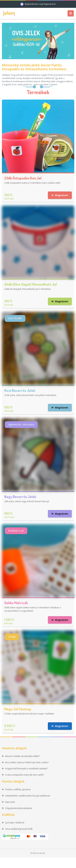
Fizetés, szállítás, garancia (16, 789)
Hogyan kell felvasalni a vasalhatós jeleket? (25, 769)
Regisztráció (50, 4)
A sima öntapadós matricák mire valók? (23, 775)
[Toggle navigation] (71, 13)
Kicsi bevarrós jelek (20, 390)
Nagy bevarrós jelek (20, 496)
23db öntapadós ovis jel (23, 178)
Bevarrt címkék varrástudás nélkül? (21, 756)
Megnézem (60, 195)
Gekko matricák (16, 603)
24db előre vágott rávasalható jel (31, 284)
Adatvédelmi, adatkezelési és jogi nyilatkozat (26, 796)
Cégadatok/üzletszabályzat (17, 808)
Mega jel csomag (18, 709)
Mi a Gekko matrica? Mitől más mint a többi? (25, 762)
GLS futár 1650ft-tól (13, 823)
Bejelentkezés (32, 4)
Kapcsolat (8, 802)
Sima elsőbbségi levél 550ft (17, 829)
